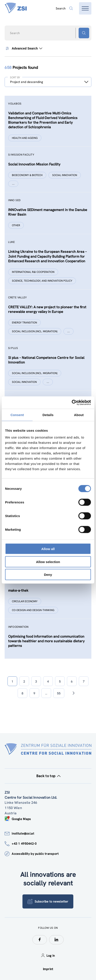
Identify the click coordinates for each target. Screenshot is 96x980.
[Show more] (13, 184)
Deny (48, 575)
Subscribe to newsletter (48, 901)
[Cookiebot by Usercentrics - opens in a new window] (72, 403)
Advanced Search (23, 48)
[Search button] (84, 33)
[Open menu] (85, 8)
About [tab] (79, 415)
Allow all (48, 549)
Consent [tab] (17, 415)
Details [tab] (48, 415)
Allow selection (48, 562)
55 (59, 693)
